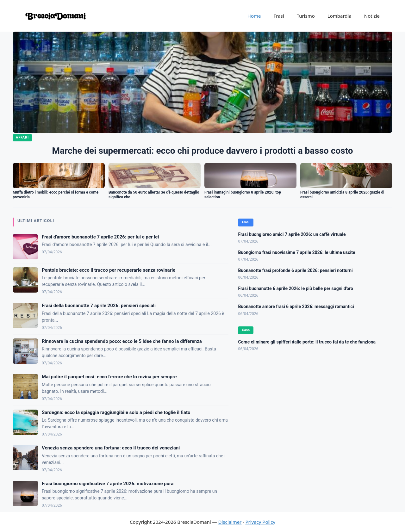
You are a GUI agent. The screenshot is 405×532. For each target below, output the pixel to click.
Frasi (279, 16)
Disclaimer (230, 522)
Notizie (372, 16)
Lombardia (340, 16)
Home (254, 16)
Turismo (306, 16)
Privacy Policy (260, 522)
